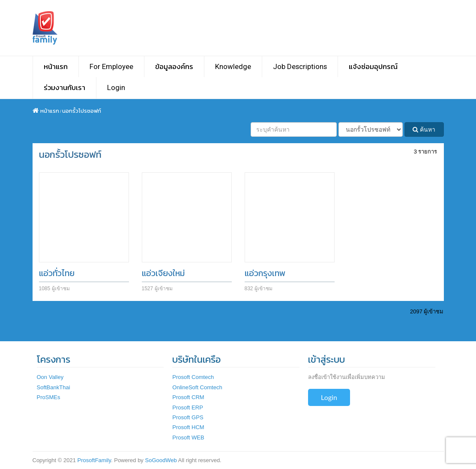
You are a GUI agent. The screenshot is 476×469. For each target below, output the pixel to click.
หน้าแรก (56, 66)
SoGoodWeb (161, 460)
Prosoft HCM (188, 427)
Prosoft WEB (188, 437)
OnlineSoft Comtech (197, 387)
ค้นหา (424, 129)
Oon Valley (50, 377)
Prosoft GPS (188, 417)
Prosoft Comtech (193, 377)
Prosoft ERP (188, 407)
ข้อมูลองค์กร (174, 66)
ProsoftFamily (94, 460)
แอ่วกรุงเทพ (265, 273)
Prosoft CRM (188, 397)
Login (116, 87)
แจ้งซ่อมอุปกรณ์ (373, 66)
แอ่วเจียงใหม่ (163, 273)
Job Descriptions (300, 66)
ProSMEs (49, 397)
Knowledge (233, 66)
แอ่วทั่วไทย (57, 273)
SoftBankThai (54, 387)
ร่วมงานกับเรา (64, 87)
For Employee (111, 66)
